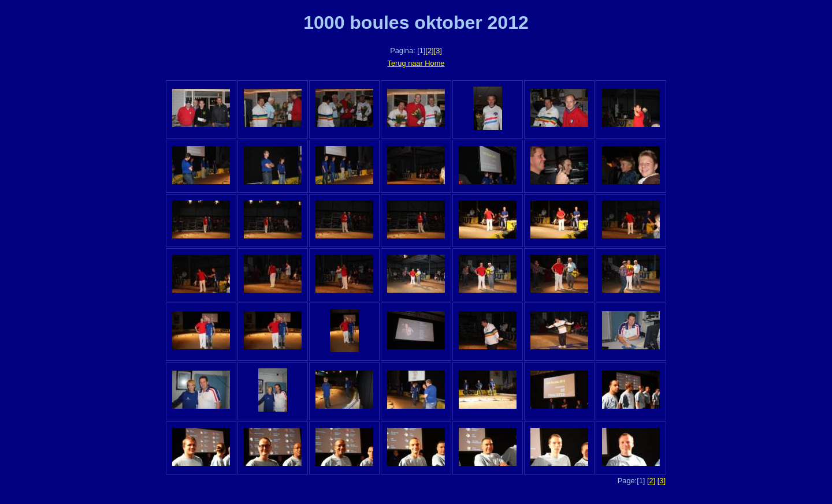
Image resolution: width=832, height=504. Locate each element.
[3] (438, 51)
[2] (429, 51)
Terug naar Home (416, 63)
